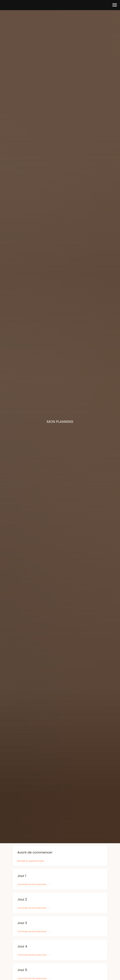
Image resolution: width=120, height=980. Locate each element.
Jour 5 (22, 970)
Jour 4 (22, 946)
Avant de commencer (35, 852)
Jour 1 (22, 876)
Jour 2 (22, 899)
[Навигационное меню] (115, 5)
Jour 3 (22, 923)
